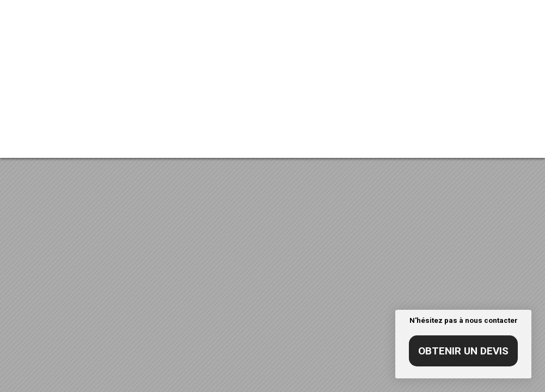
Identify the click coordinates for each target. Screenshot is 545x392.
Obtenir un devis (463, 351)
